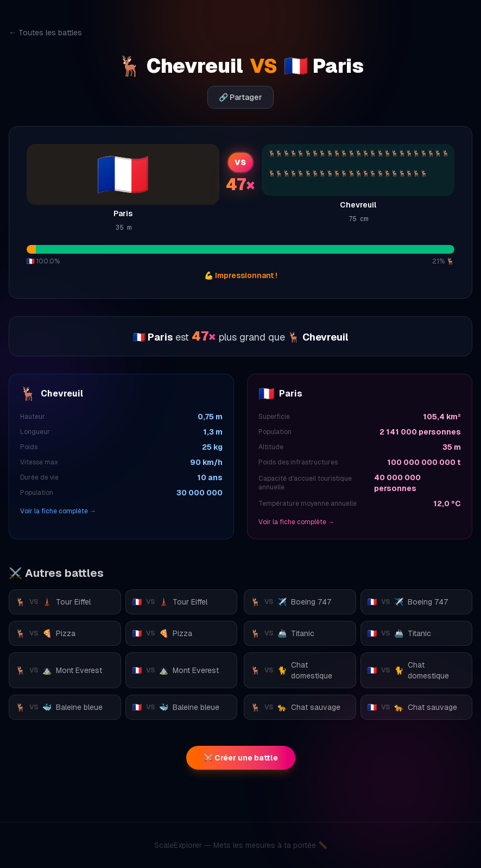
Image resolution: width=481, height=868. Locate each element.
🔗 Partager (240, 97)
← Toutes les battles (45, 33)
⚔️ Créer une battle (241, 758)
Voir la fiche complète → (58, 511)
